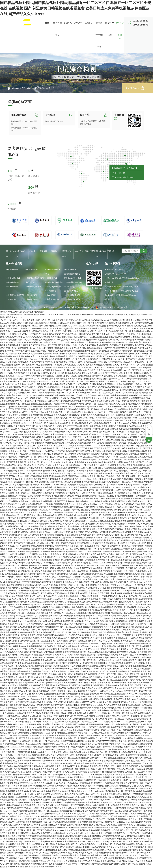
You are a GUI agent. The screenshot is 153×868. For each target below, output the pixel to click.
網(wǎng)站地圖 (101, 254)
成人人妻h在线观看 (25, 504)
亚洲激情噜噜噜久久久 (104, 493)
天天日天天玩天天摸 (117, 691)
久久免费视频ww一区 (77, 490)
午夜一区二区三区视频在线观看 (119, 560)
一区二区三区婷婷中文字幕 (62, 532)
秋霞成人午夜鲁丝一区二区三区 (39, 738)
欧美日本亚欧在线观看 (83, 513)
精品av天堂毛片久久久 (25, 376)
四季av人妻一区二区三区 (130, 830)
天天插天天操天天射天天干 (99, 448)
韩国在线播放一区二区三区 (55, 630)
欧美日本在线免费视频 (119, 323)
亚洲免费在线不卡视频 (37, 635)
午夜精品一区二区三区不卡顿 (28, 401)
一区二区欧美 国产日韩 (108, 557)
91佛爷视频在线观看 (110, 758)
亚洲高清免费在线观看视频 (85, 655)
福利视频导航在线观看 (128, 800)
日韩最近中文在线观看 (16, 426)
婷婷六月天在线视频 (38, 538)
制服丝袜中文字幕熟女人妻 (11, 563)
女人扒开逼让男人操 (34, 373)
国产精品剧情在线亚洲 (54, 526)
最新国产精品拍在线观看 (43, 644)
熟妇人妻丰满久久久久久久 (57, 415)
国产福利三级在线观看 (25, 702)
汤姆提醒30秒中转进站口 (112, 362)
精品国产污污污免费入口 (10, 415)
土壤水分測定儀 (12, 287)
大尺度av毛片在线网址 (101, 777)
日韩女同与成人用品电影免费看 (59, 351)
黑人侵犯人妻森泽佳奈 (16, 828)
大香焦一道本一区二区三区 (19, 493)
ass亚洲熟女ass (59, 404)
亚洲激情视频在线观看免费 (58, 384)
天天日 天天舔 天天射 (17, 409)
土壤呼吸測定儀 (51, 278)
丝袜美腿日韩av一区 (126, 694)
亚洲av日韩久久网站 (50, 437)
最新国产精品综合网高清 (108, 655)
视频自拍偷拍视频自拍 (68, 535)
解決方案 (68, 23)
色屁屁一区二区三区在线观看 (101, 563)
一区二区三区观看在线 (33, 858)
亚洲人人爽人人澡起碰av (87, 504)
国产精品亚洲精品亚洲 (143, 713)
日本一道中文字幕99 (138, 323)
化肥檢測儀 (30, 282)
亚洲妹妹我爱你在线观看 (55, 747)
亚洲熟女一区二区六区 (91, 368)
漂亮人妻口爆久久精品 (96, 618)
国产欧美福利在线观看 (100, 685)
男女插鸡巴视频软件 (61, 529)
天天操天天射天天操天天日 (120, 434)
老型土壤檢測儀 (32, 270)
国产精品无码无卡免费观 (68, 800)
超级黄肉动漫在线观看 (42, 666)
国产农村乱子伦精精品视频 (117, 652)
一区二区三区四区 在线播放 (99, 337)
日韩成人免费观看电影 (128, 758)
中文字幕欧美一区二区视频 (137, 691)
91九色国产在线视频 (67, 557)
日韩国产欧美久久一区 (111, 359)
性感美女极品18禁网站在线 (78, 329)
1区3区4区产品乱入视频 (143, 409)
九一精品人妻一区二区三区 (129, 577)
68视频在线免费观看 (142, 669)
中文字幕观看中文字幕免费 (124, 432)
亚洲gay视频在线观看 (123, 409)
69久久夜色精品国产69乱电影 (12, 613)
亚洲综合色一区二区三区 (65, 549)
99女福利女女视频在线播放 (73, 850)
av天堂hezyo (109, 409)
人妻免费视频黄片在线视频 (124, 513)
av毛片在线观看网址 (61, 487)
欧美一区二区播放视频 (19, 797)
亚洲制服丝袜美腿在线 (135, 320)
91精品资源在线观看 (129, 395)
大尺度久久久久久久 (131, 329)
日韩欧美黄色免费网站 (44, 340)
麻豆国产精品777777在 (101, 741)
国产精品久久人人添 (143, 585)
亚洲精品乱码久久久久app (19, 621)
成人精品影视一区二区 (9, 320)
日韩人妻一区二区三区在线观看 (133, 638)
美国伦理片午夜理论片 (31, 485)
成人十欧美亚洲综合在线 (48, 557)
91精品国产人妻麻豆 (49, 800)
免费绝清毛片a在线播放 (116, 443)
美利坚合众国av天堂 (60, 323)
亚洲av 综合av (80, 546)
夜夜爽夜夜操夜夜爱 (63, 819)
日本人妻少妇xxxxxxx (133, 485)
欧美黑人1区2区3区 (78, 736)
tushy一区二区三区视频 (132, 370)
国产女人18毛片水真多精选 (135, 780)
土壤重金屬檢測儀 (13, 278)
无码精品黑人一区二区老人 (84, 418)
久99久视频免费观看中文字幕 (40, 329)
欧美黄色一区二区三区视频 (39, 641)
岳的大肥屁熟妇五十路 (143, 351)
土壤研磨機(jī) (11, 299)
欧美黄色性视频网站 (82, 351)
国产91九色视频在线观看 (106, 577)
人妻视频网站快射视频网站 (78, 454)
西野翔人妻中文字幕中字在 (109, 395)
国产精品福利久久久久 (18, 708)
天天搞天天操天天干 (125, 585)
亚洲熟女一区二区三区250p (39, 460)
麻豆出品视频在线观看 (96, 847)
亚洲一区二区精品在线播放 (77, 571)
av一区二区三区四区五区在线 (125, 457)
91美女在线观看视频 (100, 710)
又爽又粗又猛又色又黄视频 (29, 800)
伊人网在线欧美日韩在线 (78, 407)
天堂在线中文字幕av (69, 649)
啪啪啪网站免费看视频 (114, 613)
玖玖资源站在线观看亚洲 (65, 593)
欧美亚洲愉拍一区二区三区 (99, 730)
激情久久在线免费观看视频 (29, 663)
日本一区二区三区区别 (130, 359)
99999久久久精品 (38, 814)
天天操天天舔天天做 (88, 677)
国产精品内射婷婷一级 (130, 641)
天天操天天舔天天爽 (42, 471)
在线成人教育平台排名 (103, 669)
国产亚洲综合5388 (78, 579)
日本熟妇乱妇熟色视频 (33, 443)
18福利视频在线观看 (55, 635)
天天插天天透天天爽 (60, 591)
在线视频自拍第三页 (63, 348)
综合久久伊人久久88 (43, 783)
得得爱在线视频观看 (138, 566)
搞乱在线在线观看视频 (53, 836)
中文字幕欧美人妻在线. (141, 850)
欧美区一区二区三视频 (136, 487)
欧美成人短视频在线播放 (74, 342)
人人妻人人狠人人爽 (72, 368)
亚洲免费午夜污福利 (27, 560)
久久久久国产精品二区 (143, 610)
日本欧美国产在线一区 (118, 331)
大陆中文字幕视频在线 (72, 752)
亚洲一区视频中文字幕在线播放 (41, 710)
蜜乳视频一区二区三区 (117, 658)
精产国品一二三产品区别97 (86, 395)
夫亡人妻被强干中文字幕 (104, 460)
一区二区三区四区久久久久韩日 (66, 783)
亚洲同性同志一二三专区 (54, 744)
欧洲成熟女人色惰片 (94, 747)
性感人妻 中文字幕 (110, 775)
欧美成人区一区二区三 (109, 334)
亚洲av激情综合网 (23, 552)
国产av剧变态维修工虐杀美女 (15, 384)
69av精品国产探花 (124, 356)
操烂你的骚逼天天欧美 (91, 638)
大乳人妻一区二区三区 (35, 465)
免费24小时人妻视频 (26, 354)
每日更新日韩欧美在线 (78, 730)
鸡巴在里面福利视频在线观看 (42, 395)
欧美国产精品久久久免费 (10, 418)
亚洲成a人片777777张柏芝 (137, 507)
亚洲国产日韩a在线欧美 (137, 451)
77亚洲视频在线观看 (96, 613)
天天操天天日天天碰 (78, 448)
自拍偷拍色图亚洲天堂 (51, 766)
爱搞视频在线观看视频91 (71, 401)
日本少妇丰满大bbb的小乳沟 (90, 362)
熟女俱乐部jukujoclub (79, 697)
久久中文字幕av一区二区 (125, 649)
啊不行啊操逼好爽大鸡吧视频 (100, 610)
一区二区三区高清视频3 (74, 627)
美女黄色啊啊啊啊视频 (136, 465)
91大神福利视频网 (7, 616)
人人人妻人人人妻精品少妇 (16, 719)
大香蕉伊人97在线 (18, 365)
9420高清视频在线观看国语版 (70, 816)
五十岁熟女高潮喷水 (122, 574)
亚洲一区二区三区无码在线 (30, 479)
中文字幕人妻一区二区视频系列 (100, 490)
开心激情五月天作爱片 (120, 354)
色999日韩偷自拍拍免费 (38, 407)
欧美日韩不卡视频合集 (33, 440)
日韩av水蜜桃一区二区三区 (21, 471)
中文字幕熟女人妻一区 (16, 816)
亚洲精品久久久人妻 (96, 370)
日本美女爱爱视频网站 (111, 836)
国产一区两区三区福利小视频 (115, 747)
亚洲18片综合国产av (22, 454)
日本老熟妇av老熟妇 (129, 426)
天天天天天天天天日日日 (66, 421)
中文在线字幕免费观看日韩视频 (129, 660)
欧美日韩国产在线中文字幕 (90, 758)
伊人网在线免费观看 (63, 568)
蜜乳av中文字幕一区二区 (123, 669)
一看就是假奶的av (95, 552)
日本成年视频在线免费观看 (71, 775)
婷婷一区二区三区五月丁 (71, 761)
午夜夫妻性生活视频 (78, 666)
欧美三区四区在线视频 (70, 858)
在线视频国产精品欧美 (77, 618)
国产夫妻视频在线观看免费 (68, 677)
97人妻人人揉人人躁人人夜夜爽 (55, 805)
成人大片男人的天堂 (83, 524)
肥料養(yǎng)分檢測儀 (73, 278)
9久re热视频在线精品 (24, 616)
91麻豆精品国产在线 (78, 370)
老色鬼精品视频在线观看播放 (110, 387)
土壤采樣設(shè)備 (52, 299)
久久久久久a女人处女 (52, 462)
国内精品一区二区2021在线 (39, 697)
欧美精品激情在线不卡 (44, 839)
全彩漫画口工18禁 (97, 499)
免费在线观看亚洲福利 (43, 404)
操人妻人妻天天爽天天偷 (24, 864)
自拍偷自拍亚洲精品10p (41, 454)
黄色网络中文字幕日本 (142, 412)
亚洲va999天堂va (54, 683)
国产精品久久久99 (105, 457)
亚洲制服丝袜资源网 (25, 853)
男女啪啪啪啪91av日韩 (75, 554)
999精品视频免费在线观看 (85, 496)
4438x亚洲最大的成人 (125, 381)
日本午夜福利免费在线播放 (81, 460)
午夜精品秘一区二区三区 (28, 775)
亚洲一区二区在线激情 (125, 535)
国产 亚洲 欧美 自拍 (95, 409)
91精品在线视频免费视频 (111, 368)
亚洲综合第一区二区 (18, 635)
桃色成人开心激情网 (106, 858)
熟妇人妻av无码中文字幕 (30, 379)
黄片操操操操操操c (80, 644)
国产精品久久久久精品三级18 (117, 736)
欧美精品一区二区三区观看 (33, 610)
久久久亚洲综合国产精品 (132, 599)
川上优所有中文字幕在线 (88, 599)
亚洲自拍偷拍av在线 (113, 794)
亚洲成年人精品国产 (57, 674)
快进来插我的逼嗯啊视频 (40, 730)
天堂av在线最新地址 (112, 552)
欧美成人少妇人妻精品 (68, 457)
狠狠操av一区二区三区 (12, 610)
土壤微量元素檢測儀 (72, 274)
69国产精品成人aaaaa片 (14, 398)
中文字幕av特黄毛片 (80, 501)
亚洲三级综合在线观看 (37, 334)
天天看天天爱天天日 (77, 797)
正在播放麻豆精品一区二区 (127, 446)
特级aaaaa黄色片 (45, 412)
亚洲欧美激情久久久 (20, 362)
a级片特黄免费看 (81, 515)
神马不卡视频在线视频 (123, 412)
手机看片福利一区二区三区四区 (115, 811)
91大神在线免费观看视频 (137, 443)
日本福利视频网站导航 (48, 750)
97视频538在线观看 (11, 379)
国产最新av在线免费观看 (75, 538)
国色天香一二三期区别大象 (21, 677)
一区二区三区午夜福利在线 (75, 613)
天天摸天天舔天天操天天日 (65, 599)
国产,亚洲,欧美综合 (139, 563)
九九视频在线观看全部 (121, 549)
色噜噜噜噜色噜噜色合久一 (65, 504)
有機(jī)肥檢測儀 (12, 282)
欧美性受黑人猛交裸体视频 (33, 624)
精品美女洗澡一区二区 (87, 446)
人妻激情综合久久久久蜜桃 (106, 825)
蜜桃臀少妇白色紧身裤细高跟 (33, 415)
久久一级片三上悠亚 (58, 331)
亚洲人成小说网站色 (144, 524)
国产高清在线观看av (78, 337)
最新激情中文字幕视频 (53, 365)
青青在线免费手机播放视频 (14, 423)
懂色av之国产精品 (66, 356)
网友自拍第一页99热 (15, 515)
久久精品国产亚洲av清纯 (106, 616)
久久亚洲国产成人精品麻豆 (74, 588)
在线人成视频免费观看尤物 (43, 493)
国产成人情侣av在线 (94, 602)
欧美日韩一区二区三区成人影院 (43, 577)
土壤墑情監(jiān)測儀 (33, 287)
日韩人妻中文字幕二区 (33, 652)
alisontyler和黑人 (135, 471)
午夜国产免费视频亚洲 (100, 323)
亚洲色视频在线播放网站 (68, 468)
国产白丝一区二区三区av (135, 772)
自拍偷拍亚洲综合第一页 (59, 736)
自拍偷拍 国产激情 (138, 401)
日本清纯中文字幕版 (63, 644)
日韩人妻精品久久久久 (105, 535)
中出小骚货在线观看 (31, 535)
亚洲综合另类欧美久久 (134, 529)
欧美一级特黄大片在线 (76, 359)
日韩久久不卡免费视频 (120, 448)
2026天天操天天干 (116, 485)
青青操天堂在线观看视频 (44, 540)
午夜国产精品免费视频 (135, 404)
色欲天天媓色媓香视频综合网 (25, 811)
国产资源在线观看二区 (14, 574)
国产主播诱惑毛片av (63, 680)
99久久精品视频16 (97, 501)
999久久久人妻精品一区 (36, 423)
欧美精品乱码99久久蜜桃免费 (134, 368)
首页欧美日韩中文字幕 (39, 476)
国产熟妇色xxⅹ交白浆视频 (52, 368)
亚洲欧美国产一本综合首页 (136, 379)
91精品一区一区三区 (104, 418)
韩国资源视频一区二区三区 (123, 853)
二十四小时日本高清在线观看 (112, 646)
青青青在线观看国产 (32, 607)
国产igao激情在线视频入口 (104, 660)
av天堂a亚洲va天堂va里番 (42, 390)
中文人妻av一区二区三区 (34, 763)
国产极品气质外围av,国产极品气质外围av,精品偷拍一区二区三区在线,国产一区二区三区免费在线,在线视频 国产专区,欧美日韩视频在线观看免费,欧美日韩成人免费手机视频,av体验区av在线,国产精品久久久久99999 (76, 8)
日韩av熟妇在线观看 (72, 320)
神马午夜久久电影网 (102, 549)
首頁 (47, 23)
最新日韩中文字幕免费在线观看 (36, 685)
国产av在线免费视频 (78, 487)
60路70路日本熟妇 (43, 579)
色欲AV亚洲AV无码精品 (82, 819)
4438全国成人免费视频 (35, 613)
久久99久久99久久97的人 (15, 337)
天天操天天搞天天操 (36, 794)
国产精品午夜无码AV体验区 (33, 588)
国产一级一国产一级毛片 (17, 460)
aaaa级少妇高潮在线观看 (114, 320)
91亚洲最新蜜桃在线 (36, 602)
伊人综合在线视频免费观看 (41, 487)
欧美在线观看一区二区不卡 (120, 476)
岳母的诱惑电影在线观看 (18, 736)
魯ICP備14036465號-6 (86, 307)
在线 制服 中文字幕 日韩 (17, 329)
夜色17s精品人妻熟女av (75, 747)
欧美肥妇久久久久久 (131, 532)
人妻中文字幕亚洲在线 (32, 451)
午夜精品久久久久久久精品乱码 (36, 499)
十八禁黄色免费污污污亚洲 (82, 825)
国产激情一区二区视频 (44, 504)
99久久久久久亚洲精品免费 (25, 819)
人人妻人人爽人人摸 (26, 429)
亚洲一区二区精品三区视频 (31, 744)
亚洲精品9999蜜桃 (126, 655)
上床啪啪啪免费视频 (65, 660)
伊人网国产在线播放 (21, 577)
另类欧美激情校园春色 (102, 513)
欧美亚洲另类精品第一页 (80, 323)
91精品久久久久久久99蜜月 (65, 446)
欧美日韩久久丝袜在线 (139, 805)
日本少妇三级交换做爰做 (110, 708)
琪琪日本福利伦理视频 (62, 354)
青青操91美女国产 (10, 368)
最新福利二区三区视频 (104, 390)
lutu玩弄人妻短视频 (50, 585)
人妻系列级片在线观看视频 (18, 733)
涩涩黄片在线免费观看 (89, 855)
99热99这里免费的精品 (44, 546)
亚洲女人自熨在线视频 (77, 331)
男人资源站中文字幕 (91, 440)
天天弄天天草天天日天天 (96, 373)
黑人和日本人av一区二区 (34, 359)
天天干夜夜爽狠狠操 (26, 381)
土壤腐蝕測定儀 (32, 299)
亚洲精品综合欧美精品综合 (40, 323)
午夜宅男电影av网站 (94, 763)
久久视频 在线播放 (10, 479)
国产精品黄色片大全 (30, 356)
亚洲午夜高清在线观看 (65, 543)
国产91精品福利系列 (36, 786)
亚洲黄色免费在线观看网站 (104, 819)
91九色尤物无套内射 (64, 574)
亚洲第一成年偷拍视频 (92, 426)
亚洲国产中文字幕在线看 (123, 421)
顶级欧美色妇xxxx (72, 334)
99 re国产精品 (49, 574)
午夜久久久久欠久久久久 (77, 630)
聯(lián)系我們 (120, 29)
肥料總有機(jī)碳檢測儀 (54, 282)
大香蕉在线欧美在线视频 (42, 655)
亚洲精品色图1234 (48, 660)
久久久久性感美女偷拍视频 (56, 763)
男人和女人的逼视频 (35, 387)
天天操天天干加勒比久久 (55, 602)
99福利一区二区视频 (19, 630)
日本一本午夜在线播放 (41, 688)
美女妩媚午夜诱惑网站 (23, 705)
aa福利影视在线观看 (61, 666)
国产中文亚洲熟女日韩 (98, 485)
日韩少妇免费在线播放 (138, 454)
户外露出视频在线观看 (35, 828)
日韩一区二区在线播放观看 (83, 632)
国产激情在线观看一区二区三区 (41, 777)
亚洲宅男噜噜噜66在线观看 (50, 867)
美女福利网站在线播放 (140, 373)
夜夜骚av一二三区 (120, 407)
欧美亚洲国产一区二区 (25, 839)
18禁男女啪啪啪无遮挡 (76, 602)
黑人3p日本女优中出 (55, 482)
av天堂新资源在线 (93, 359)
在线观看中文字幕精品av (65, 540)
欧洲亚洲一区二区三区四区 (35, 830)
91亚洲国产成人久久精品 (96, 588)
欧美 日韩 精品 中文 (76, 763)
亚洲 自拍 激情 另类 (18, 683)
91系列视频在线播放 (24, 404)
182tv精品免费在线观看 (37, 521)
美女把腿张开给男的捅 (39, 510)
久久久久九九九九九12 (50, 638)
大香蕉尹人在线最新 (125, 769)
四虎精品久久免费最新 (128, 437)
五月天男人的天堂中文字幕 (18, 476)
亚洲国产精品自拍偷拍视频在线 (103, 384)
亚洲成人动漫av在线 (123, 864)
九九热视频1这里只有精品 (87, 557)
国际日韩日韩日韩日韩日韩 (124, 822)
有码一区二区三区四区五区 (93, 652)
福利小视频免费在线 (93, 624)
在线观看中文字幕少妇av (17, 448)
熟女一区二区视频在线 (12, 432)
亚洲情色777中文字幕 (68, 437)
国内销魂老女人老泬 (90, 646)
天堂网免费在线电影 (117, 842)
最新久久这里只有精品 (19, 791)
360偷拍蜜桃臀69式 (124, 839)
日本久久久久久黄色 (115, 618)
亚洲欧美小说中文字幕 (63, 390)
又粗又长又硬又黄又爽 (141, 635)
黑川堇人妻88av (42, 864)
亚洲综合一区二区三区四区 (95, 479)
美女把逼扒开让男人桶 (74, 811)
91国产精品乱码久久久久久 (139, 415)
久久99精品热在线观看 (60, 579)
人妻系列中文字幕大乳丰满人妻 (43, 362)
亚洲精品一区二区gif (97, 644)
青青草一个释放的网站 (81, 864)
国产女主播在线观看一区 (86, 412)
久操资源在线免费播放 (135, 727)
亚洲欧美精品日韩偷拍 (21, 688)
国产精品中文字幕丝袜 (91, 482)
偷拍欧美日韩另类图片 (138, 398)
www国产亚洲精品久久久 (97, 331)
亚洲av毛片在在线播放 (78, 340)
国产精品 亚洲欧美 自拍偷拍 (137, 342)
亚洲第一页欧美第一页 (99, 476)
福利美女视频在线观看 (131, 393)
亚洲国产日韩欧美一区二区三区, (35, 674)
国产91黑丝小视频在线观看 (50, 326)
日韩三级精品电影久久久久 (85, 356)
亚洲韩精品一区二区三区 (28, 393)
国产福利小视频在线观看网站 (81, 641)
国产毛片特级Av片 (43, 429)
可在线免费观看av (108, 839)
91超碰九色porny (97, 329)
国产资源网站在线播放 (121, 337)
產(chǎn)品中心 (57, 29)
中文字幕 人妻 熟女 (27, 694)
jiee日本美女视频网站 (89, 381)
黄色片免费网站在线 (92, 766)
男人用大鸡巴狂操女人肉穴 (136, 515)
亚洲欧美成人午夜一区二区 (18, 395)
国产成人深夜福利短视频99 (43, 680)
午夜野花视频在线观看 (118, 454)
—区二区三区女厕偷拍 (44, 593)
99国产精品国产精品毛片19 (56, 786)
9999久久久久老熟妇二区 (22, 741)
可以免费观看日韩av (59, 490)
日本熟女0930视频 (92, 471)
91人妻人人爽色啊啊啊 (27, 724)
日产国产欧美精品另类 (43, 605)
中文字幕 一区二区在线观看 (31, 649)
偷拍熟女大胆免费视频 (37, 384)
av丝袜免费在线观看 (37, 482)
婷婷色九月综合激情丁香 (46, 560)
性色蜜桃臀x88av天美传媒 (19, 496)
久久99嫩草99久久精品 (59, 566)
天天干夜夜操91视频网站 (10, 437)
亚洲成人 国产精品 (120, 365)
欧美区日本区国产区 (116, 546)
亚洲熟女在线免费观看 (58, 476)
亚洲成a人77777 (13, 855)
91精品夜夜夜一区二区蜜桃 (122, 571)
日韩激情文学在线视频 (56, 571)
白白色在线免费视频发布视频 (86, 532)
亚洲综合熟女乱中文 (45, 518)
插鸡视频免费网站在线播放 (61, 685)
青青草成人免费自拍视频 (100, 571)
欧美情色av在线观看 (135, 340)
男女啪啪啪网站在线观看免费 (109, 345)
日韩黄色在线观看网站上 (142, 744)
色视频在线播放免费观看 (114, 342)
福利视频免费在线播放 (93, 379)
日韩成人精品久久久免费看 (138, 842)
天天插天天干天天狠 (137, 702)
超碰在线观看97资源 (56, 538)
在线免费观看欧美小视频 (85, 769)
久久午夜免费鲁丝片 (53, 588)
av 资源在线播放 (11, 501)
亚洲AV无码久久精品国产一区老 (13, 794)
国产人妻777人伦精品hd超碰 (14, 713)
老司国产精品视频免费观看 (30, 368)
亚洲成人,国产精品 (92, 554)
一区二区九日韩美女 (129, 482)
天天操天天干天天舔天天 (82, 354)
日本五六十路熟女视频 (44, 568)
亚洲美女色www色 (10, 789)
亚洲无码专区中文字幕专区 (16, 777)
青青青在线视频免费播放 (99, 591)
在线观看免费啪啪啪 (81, 719)
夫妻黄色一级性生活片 (54, 613)
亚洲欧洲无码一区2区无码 (95, 443)
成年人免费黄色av (72, 794)
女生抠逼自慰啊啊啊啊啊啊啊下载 (138, 644)
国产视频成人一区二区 (82, 432)
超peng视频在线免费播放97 (74, 802)
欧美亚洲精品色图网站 (32, 585)
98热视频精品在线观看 (131, 504)
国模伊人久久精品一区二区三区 (65, 758)
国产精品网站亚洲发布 (30, 802)
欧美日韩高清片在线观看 (108, 468)
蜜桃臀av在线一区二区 (60, 370)
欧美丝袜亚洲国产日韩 (21, 468)
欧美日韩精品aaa (22, 566)
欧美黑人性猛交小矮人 (97, 755)
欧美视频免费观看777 (142, 560)
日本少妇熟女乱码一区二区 (107, 814)
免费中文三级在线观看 (87, 457)
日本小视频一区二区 (36, 719)
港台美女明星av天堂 (56, 621)
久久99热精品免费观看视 (20, 331)
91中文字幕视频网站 (42, 618)
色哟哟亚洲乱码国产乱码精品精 (120, 326)
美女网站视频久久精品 (58, 510)
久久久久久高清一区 (70, 387)
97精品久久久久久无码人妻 (25, 557)
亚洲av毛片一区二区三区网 (21, 644)
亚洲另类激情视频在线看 (68, 663)
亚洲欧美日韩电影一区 (106, 850)
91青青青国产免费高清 (60, 337)
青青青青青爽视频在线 (95, 797)
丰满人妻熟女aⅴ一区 (142, 496)
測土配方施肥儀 (70, 270)
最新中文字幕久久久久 (12, 451)
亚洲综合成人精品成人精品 (78, 605)
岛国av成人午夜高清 (8, 354)
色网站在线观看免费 (77, 521)
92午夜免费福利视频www (67, 362)
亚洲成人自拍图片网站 (60, 471)
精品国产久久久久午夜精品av (131, 602)
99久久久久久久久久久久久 (99, 398)
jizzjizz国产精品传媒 (42, 591)
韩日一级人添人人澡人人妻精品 (107, 641)
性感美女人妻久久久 (95, 538)
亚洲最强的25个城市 (122, 563)
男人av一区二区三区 (90, 727)
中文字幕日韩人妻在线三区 (133, 345)
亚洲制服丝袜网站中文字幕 (81, 705)
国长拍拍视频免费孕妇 (90, 334)
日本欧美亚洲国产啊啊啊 (95, 560)
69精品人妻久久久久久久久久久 (35, 432)
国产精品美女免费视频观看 (122, 521)
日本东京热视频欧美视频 (58, 521)
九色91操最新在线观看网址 (92, 320)
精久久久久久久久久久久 (13, 652)
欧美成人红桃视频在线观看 (128, 384)
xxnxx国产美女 (28, 529)
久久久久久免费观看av (106, 446)
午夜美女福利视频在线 (111, 426)
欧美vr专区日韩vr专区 (13, 351)
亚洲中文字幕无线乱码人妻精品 (99, 365)
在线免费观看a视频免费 (64, 395)
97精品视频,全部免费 (116, 666)
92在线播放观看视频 (131, 579)
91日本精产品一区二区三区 (54, 451)
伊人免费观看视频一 (85, 549)
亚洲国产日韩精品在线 (19, 323)
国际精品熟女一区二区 (77, 552)
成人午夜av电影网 (102, 473)
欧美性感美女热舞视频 (48, 356)
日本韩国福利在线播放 (76, 688)
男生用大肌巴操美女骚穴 (30, 320)
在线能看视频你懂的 (52, 387)
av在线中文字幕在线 (81, 499)
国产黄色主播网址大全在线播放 (70, 560)
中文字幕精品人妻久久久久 (51, 342)
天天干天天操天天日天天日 (77, 833)
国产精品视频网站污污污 (42, 582)
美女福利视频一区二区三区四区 (21, 669)
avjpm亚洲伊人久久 (126, 557)
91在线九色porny (60, 329)
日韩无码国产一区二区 (27, 457)
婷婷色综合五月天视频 (53, 426)
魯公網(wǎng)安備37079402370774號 (111, 307)
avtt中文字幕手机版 (12, 485)
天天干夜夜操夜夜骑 (73, 440)
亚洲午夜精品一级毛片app (86, 593)
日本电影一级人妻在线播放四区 (81, 510)
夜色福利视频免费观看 (134, 546)
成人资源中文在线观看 (117, 340)
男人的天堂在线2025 (120, 398)
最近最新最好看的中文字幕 (104, 348)
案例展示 (78, 23)
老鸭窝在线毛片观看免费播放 (121, 429)
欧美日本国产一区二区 (33, 596)
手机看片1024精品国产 (75, 451)
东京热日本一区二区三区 (22, 540)
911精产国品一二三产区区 (21, 582)
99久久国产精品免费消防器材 (69, 577)
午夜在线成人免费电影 (58, 407)
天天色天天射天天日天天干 (44, 677)
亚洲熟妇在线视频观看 (100, 351)
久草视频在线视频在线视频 (51, 802)
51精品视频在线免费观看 (127, 348)
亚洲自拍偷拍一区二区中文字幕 (116, 401)
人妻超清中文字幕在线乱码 (110, 532)
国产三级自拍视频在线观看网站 (27, 342)
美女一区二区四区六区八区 (135, 596)
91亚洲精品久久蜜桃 (53, 563)
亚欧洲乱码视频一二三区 (40, 733)
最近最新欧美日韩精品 (37, 448)
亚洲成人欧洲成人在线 (16, 387)
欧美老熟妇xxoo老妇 (94, 579)
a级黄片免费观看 (43, 370)
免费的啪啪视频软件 (86, 421)
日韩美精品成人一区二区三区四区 (127, 833)
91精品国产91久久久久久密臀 (49, 752)
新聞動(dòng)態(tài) (99, 35)
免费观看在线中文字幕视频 (52, 607)
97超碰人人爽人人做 (116, 404)
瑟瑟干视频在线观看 (55, 409)
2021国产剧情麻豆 (117, 733)
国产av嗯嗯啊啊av (21, 510)
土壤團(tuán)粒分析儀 (72, 299)
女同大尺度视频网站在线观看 (76, 526)
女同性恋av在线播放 (104, 822)
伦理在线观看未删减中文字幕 (110, 593)
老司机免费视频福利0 (40, 331)
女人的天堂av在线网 (108, 440)
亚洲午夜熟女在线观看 (105, 649)
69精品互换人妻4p (19, 334)
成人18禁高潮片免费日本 (84, 518)
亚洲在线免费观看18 (18, 407)
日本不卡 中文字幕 (105, 412)
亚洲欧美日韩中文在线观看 (139, 683)
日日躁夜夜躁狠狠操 (49, 663)
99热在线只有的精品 (105, 496)
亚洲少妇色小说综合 (55, 708)
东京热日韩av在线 (141, 390)
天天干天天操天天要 (43, 354)
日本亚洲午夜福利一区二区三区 (25, 326)
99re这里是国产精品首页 (134, 462)
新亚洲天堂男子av (106, 540)
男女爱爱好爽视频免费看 (78, 485)
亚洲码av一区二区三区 (136, 802)
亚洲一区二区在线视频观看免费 (79, 423)
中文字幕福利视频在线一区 (46, 376)
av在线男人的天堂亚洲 (103, 568)
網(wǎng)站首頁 (34, 88)
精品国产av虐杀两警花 (97, 326)
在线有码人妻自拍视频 (50, 379)
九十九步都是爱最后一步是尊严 (128, 493)
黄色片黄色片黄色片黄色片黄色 (28, 805)
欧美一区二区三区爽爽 (126, 789)
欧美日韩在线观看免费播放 (133, 518)
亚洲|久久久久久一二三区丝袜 (74, 326)
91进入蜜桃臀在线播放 (56, 507)
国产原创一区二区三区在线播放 (54, 485)
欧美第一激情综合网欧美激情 (74, 462)
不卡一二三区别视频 (115, 644)
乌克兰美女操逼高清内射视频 (46, 616)
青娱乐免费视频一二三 (74, 722)
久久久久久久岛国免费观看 (98, 415)
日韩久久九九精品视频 (87, 437)
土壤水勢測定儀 (32, 295)
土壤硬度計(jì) (70, 287)
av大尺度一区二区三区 (29, 412)
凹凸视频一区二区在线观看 (126, 607)
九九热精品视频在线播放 (133, 738)
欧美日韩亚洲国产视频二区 (125, 376)
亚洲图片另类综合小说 (78, 733)
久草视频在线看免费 (55, 334)
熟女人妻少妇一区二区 (67, 376)
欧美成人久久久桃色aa (95, 688)
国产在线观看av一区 (137, 811)
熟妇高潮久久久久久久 (138, 501)
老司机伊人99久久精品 (133, 387)
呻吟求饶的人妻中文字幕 (92, 401)
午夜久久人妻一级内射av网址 (60, 713)
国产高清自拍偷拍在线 (12, 585)
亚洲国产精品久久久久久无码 (96, 434)
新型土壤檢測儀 (12, 270)
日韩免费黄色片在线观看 (98, 487)
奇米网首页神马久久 (72, 596)
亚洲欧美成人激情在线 (56, 423)
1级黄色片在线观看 (85, 376)
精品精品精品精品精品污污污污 (112, 727)
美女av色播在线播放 (128, 814)
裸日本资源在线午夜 (54, 842)
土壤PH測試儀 (50, 295)
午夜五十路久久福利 (34, 426)
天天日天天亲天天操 (15, 462)
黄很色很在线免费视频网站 (21, 605)
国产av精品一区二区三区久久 (47, 381)
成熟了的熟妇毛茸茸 (65, 524)
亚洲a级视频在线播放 (99, 454)
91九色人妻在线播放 (72, 482)
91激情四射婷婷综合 (139, 699)
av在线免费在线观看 (113, 370)
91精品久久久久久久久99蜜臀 (38, 337)
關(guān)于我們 (110, 29)
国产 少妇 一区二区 (97, 515)
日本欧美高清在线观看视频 (95, 780)
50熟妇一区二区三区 (141, 510)
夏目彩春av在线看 (134, 479)
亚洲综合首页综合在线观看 (11, 499)
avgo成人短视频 (138, 864)
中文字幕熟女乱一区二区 (29, 808)
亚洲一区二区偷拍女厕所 (66, 724)
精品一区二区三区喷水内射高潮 (133, 554)
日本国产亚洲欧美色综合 (40, 532)
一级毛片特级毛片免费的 (75, 658)
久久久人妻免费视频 (99, 605)
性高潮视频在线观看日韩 (103, 423)
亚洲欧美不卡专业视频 (106, 356)
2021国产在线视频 (144, 822)
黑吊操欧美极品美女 (97, 526)
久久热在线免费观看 (13, 529)
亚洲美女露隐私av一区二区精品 (116, 722)
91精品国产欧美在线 (28, 518)
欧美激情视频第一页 (52, 373)
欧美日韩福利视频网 (78, 415)
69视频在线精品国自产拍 (132, 677)
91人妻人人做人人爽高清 (13, 596)
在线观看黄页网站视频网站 (80, 429)
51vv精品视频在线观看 (123, 490)
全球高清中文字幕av (119, 702)
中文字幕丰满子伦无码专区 (11, 671)
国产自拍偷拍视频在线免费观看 (98, 451)
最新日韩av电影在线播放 (38, 473)
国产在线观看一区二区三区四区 (89, 393)
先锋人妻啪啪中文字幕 (31, 418)
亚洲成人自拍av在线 (107, 381)
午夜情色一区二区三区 (119, 591)
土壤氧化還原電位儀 (72, 295)
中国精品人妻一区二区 (79, 529)
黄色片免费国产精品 (44, 669)
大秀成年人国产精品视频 (125, 460)
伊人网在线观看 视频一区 (72, 479)
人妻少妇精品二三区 (49, 418)
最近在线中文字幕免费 (14, 359)
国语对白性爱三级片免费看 (27, 867)
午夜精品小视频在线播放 (54, 440)
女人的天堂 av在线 (36, 630)
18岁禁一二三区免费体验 (49, 775)
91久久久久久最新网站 (64, 789)
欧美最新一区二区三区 (83, 660)
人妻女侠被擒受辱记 (67, 616)
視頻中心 (89, 23)
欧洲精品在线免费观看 (118, 663)
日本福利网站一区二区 (78, 465)
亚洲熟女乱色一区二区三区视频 (75, 683)
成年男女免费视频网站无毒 (121, 351)
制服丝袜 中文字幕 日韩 (142, 434)
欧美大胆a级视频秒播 (122, 418)
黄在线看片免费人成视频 (82, 348)
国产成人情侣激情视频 (14, 434)
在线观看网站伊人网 (95, 736)
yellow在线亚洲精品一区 (102, 432)
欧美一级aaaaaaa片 (45, 446)
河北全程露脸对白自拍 (137, 331)
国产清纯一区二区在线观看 (96, 404)
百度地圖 (111, 251)
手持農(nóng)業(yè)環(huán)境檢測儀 (53, 289)
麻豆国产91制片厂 (54, 814)
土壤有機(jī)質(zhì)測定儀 (35, 278)
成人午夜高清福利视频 (123, 390)
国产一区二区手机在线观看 (117, 724)
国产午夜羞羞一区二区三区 (100, 407)
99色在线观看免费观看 (75, 404)
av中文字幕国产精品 (100, 429)
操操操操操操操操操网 (98, 340)
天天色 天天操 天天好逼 (25, 370)
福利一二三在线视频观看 (57, 797)
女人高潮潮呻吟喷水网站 (59, 473)
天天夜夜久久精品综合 (117, 465)
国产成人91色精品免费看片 (126, 423)
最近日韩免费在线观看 (79, 384)
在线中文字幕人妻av (59, 429)
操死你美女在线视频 (126, 440)
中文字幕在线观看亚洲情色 (35, 351)
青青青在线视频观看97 (12, 535)
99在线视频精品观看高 (130, 708)
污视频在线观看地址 (115, 529)
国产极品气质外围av (127, 334)
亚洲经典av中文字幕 (34, 365)
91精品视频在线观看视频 (54, 443)
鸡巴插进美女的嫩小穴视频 (52, 320)
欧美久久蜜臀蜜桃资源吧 (128, 766)
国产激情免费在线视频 (67, 345)
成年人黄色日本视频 (136, 663)
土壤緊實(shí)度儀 (71, 291)
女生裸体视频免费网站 (87, 345)
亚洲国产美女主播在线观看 (64, 412)
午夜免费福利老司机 (115, 462)
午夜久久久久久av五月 (23, 666)
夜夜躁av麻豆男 (11, 560)
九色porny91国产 (19, 507)
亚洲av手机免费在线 (38, 797)
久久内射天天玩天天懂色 (82, 568)
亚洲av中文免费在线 (26, 340)
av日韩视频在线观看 (81, 582)
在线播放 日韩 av (69, 814)
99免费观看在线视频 (59, 552)
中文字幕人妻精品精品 (104, 376)
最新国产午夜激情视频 (115, 515)
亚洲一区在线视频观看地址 (84, 574)
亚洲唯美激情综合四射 (110, 638)
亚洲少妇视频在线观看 (34, 747)
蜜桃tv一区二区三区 (49, 345)
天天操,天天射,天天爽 (88, 468)
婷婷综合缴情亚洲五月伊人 (27, 421)
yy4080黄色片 (116, 685)
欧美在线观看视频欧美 (137, 847)
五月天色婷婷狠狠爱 (17, 373)
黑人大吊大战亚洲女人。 (33, 563)
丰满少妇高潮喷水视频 (94, 342)
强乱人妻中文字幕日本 (55, 434)
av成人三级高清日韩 (89, 858)
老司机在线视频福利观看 (55, 359)
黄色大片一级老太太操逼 (37, 713)
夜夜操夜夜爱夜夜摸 (20, 487)
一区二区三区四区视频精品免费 (16, 538)
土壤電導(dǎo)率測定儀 (15, 295)
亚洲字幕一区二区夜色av (123, 713)
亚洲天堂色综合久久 (139, 722)
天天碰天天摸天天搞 (122, 699)
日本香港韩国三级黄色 (44, 599)
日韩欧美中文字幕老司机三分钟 (75, 563)
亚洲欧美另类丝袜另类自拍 (116, 501)
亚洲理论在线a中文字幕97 (83, 390)
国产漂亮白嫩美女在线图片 (75, 409)
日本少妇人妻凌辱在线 (18, 473)
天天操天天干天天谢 (8, 429)
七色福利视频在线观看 (19, 348)
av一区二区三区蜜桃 (140, 418)
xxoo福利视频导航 (58, 833)
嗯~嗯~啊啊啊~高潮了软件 (61, 499)
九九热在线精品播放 (102, 354)
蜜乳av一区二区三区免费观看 (42, 348)
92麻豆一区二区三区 (111, 624)
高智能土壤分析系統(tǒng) (53, 272)
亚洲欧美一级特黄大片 (70, 381)
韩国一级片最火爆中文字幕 (32, 526)
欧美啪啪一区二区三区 (68, 585)
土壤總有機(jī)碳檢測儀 (73, 282)
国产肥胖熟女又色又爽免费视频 (44, 468)
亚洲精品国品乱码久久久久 (74, 365)
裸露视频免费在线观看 (12, 524)
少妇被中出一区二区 (138, 588)
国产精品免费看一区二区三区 (113, 507)
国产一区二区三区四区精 (107, 437)
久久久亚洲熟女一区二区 (96, 546)
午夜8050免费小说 (59, 454)
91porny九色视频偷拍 (128, 763)
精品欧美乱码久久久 (101, 805)
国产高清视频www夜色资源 (87, 540)
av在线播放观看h (123, 850)
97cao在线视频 (28, 524)
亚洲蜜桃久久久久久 (113, 329)
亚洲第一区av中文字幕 (66, 393)
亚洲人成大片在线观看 (139, 354)
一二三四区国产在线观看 (36, 554)
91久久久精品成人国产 (139, 777)
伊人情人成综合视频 (98, 529)
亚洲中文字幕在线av (20, 532)
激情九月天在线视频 (63, 710)
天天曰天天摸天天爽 (47, 393)
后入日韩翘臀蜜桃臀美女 (10, 526)
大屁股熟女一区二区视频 (20, 390)
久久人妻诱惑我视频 (20, 722)
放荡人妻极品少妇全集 (14, 440)
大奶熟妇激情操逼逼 (74, 674)
